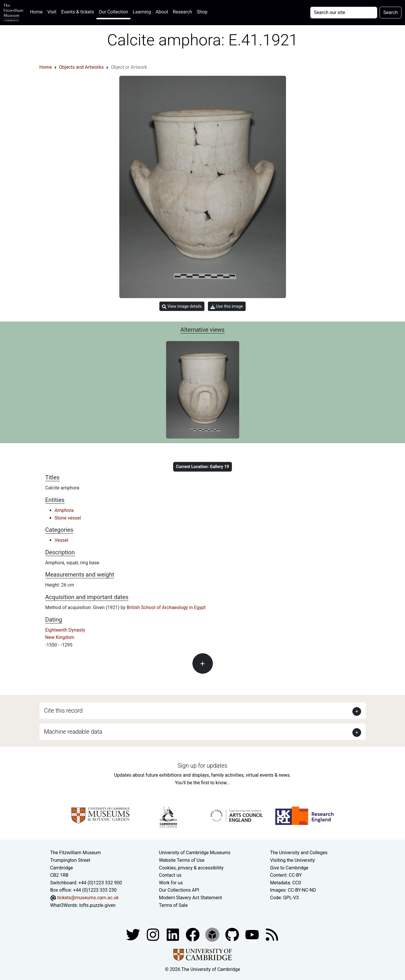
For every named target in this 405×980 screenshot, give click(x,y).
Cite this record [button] (63, 711)
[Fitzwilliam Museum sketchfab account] (213, 934)
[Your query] (344, 13)
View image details (182, 306)
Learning (142, 12)
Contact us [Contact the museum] (170, 875)
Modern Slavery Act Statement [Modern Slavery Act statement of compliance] (191, 898)
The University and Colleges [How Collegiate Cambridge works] (299, 853)
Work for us (171, 883)
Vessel (62, 540)
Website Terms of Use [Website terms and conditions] (182, 860)
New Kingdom (60, 637)
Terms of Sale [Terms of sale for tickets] (173, 905)
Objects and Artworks (81, 67)
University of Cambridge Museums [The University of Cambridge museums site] (195, 853)
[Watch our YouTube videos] (253, 934)
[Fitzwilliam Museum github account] (233, 934)
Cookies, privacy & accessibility (191, 868)
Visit (52, 12)
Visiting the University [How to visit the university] (293, 860)
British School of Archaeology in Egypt (166, 607)
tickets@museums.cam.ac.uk (88, 898)
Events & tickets (78, 12)
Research (182, 12)
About (162, 12)
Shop (202, 12)
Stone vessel (68, 518)
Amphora (64, 510)
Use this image (227, 306)
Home (38, 11)
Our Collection (113, 12)
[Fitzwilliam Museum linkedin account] (193, 934)
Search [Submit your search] (391, 12)
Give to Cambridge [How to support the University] (289, 868)
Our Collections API (179, 890)
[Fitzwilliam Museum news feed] (272, 934)
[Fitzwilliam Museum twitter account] (134, 934)
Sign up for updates (202, 766)
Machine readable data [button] (73, 732)
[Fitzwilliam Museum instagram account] (154, 934)
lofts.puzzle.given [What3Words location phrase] (97, 905)
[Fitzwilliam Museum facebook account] (173, 934)
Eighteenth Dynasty (65, 630)
